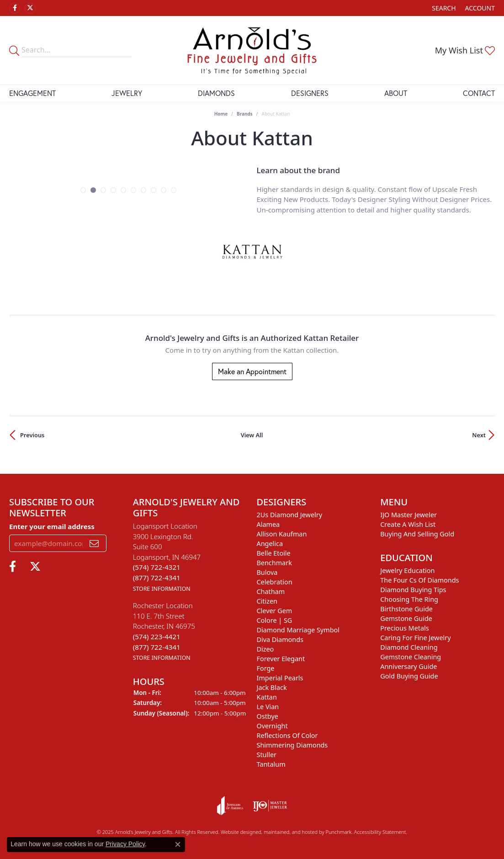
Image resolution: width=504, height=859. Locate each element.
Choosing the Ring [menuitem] (409, 599)
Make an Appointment (252, 371)
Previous (32, 435)
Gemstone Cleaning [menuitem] (411, 657)
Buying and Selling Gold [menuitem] (417, 534)
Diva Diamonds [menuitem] (280, 639)
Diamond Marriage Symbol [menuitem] (298, 630)
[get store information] (162, 588)
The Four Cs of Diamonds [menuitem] (419, 580)
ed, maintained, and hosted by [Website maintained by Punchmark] (290, 832)
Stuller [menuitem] (267, 755)
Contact (479, 93)
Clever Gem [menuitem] (275, 611)
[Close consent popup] (178, 844)
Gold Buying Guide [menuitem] (409, 676)
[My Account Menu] (480, 8)
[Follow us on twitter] (30, 8)
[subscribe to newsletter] (94, 543)
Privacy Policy (125, 844)
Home (221, 114)
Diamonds (216, 93)
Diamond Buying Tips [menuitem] (413, 590)
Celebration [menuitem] (275, 582)
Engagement (32, 93)
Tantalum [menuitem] (271, 764)
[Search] (444, 8)
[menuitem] (230, 806)
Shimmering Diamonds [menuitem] (292, 745)
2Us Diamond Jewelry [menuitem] (290, 515)
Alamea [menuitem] (268, 524)
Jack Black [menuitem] (272, 687)
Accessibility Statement (380, 832)
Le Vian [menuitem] (268, 707)
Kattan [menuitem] (267, 697)
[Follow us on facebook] (15, 8)
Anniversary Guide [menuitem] (409, 666)
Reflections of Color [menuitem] (287, 735)
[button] (83, 190)
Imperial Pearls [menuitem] (280, 678)
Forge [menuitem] (266, 668)
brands (245, 114)
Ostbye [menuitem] (268, 716)
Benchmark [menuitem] (274, 563)
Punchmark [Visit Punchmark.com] (338, 832)
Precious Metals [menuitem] (404, 628)
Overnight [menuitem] (272, 726)
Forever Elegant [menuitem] (281, 659)
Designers (310, 93)
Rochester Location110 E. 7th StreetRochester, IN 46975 (164, 631)
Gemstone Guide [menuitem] (406, 618)
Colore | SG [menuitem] (275, 620)
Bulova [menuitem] (267, 572)
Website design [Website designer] (238, 832)
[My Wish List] (465, 50)
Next (479, 435)
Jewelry (127, 93)
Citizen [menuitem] (267, 601)
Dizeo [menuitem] (265, 649)
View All (252, 435)
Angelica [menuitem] (270, 544)
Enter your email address (52, 526)
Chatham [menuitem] (271, 591)
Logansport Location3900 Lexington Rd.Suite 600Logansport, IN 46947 (167, 557)
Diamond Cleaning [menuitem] (409, 647)
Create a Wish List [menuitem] (408, 524)
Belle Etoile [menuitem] (274, 553)
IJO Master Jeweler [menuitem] (409, 515)
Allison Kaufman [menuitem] (282, 534)
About (396, 93)
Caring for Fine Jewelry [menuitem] (415, 638)
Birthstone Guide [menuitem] (406, 609)
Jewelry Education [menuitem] (407, 570)
